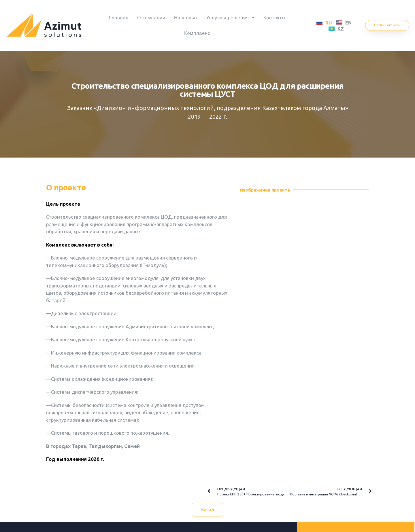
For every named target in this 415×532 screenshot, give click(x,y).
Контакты (278, 18)
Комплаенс (197, 33)
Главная (115, 18)
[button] (387, 25)
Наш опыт (186, 18)
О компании (150, 18)
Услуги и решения (232, 18)
